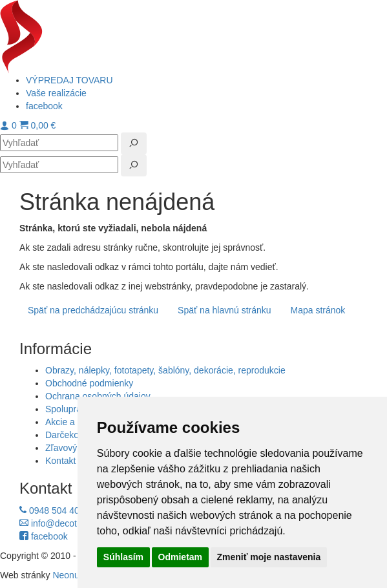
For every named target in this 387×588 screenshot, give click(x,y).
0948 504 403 (52, 510)
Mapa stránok (318, 310)
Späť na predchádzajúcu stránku (93, 310)
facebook (44, 536)
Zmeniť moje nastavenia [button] (269, 557)
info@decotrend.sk (63, 523)
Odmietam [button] (180, 557)
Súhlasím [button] (123, 557)
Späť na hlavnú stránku (225, 310)
